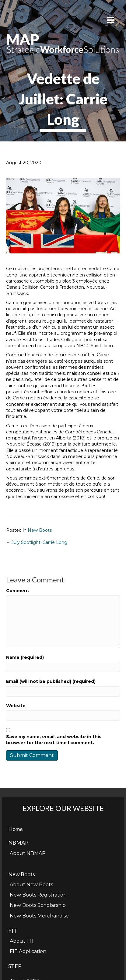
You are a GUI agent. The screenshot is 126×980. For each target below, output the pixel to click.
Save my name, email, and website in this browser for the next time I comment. (54, 740)
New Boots (40, 530)
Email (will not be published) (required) (51, 681)
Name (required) (25, 657)
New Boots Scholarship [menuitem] (38, 905)
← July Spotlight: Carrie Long (37, 542)
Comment (18, 591)
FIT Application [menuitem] (28, 951)
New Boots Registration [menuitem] (38, 895)
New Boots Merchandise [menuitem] (39, 916)
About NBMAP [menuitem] (28, 853)
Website (16, 706)
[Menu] (110, 20)
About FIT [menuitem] (22, 941)
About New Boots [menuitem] (31, 885)
